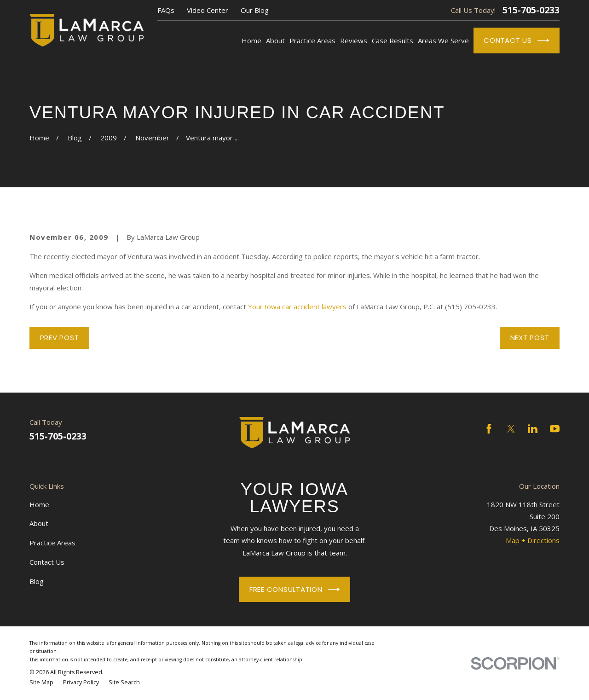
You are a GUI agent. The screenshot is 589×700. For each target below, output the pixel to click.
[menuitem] (41, 683)
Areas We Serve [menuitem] (443, 40)
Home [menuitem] (251, 40)
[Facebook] (489, 429)
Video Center (208, 10)
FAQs (166, 10)
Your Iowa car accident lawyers (297, 307)
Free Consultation (294, 590)
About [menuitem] (275, 40)
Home (39, 504)
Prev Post (60, 338)
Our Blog (255, 10)
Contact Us (516, 40)
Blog (37, 581)
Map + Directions (533, 540)
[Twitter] (511, 429)
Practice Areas (52, 543)
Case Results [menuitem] (393, 40)
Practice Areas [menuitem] (312, 40)
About (39, 523)
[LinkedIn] (533, 429)
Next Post (530, 338)
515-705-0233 (531, 10)
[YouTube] (555, 429)
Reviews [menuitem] (354, 40)
